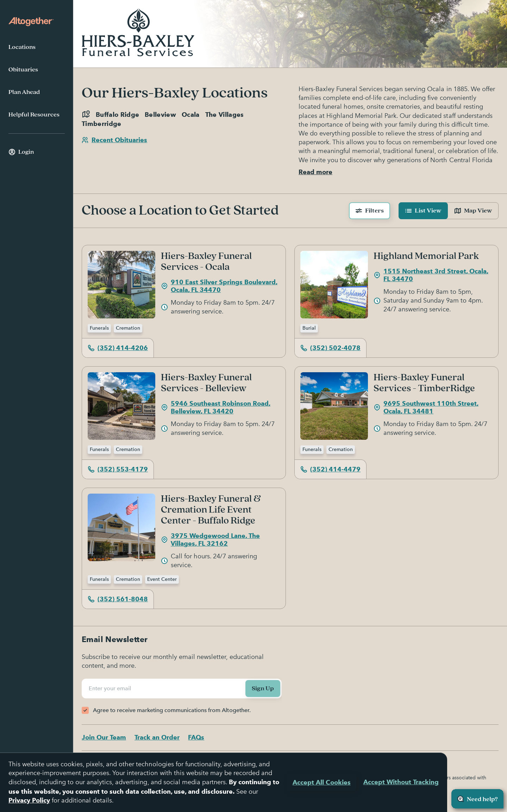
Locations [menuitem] (22, 47)
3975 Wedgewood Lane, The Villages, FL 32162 (210, 540)
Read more (315, 172)
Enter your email (111, 689)
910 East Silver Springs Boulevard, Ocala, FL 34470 (219, 286)
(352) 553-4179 (118, 469)
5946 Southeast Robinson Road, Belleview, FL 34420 (216, 407)
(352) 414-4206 (118, 348)
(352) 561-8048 (118, 599)
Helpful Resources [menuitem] (34, 115)
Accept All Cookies (322, 782)
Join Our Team (104, 737)
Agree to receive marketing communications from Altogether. (172, 710)
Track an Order (157, 737)
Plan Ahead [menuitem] (24, 92)
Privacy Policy (29, 800)
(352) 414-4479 (330, 469)
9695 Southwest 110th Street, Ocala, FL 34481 (426, 407)
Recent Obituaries (114, 140)
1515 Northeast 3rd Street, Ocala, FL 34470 (431, 275)
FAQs (196, 737)
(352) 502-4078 (330, 348)
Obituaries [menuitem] (23, 70)
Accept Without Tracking (401, 782)
